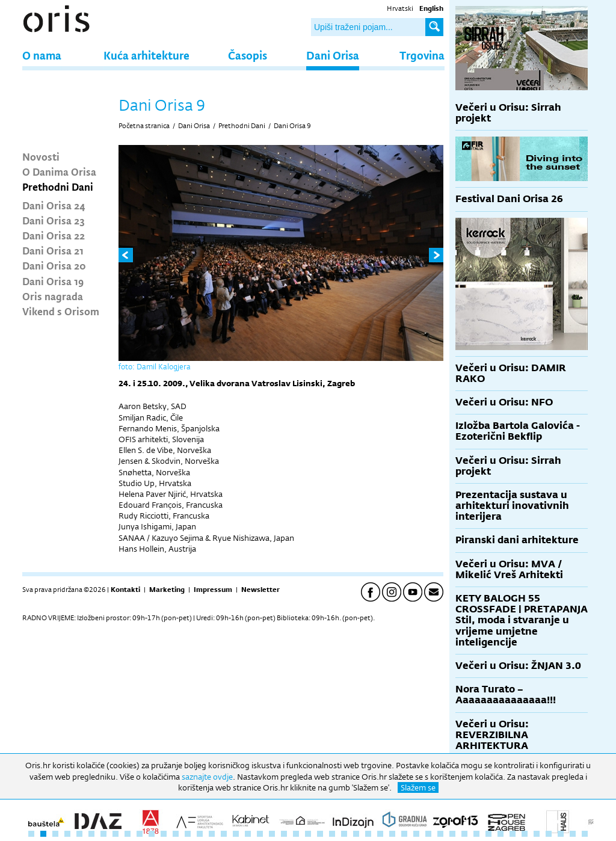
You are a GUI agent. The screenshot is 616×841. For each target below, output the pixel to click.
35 (440, 834)
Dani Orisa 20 (54, 265)
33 (416, 834)
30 (380, 834)
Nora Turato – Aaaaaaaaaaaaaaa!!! (506, 695)
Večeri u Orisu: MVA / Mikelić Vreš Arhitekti (509, 569)
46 (573, 834)
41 (513, 834)
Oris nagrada (53, 296)
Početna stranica (144, 126)
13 (176, 834)
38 (476, 834)
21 (272, 834)
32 (404, 834)
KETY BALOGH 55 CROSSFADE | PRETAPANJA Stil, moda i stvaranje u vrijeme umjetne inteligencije (522, 620)
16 (212, 834)
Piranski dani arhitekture (517, 540)
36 (452, 834)
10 (140, 834)
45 (561, 834)
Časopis (248, 55)
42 (525, 834)
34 (428, 834)
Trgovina (422, 55)
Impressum (213, 590)
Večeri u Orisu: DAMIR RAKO (511, 373)
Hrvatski (400, 8)
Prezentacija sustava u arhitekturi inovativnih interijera (512, 506)
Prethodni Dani (58, 186)
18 (236, 834)
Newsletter (260, 590)
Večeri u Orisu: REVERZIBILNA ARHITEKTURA (492, 735)
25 (320, 834)
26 (332, 834)
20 (260, 834)
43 (537, 834)
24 (308, 834)
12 (164, 834)
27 (344, 834)
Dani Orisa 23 (54, 220)
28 (356, 834)
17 (224, 834)
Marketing (167, 590)
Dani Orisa (333, 55)
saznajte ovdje (207, 777)
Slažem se (418, 787)
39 (488, 834)
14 (188, 834)
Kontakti (125, 590)
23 (296, 834)
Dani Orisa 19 (53, 281)
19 (248, 834)
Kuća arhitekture (146, 55)
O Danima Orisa (59, 171)
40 (500, 834)
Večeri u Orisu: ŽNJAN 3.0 (518, 666)
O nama (42, 55)
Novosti (41, 156)
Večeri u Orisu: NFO (504, 402)
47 (585, 834)
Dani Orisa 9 (292, 126)
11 (152, 834)
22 (284, 834)
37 (464, 834)
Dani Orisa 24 (54, 205)
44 (549, 834)
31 (392, 834)
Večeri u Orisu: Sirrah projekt (508, 113)
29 (368, 834)
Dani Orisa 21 (53, 250)
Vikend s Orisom (61, 311)
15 (200, 834)
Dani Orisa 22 (54, 235)
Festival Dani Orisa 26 (509, 199)
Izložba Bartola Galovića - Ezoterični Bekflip (518, 431)
